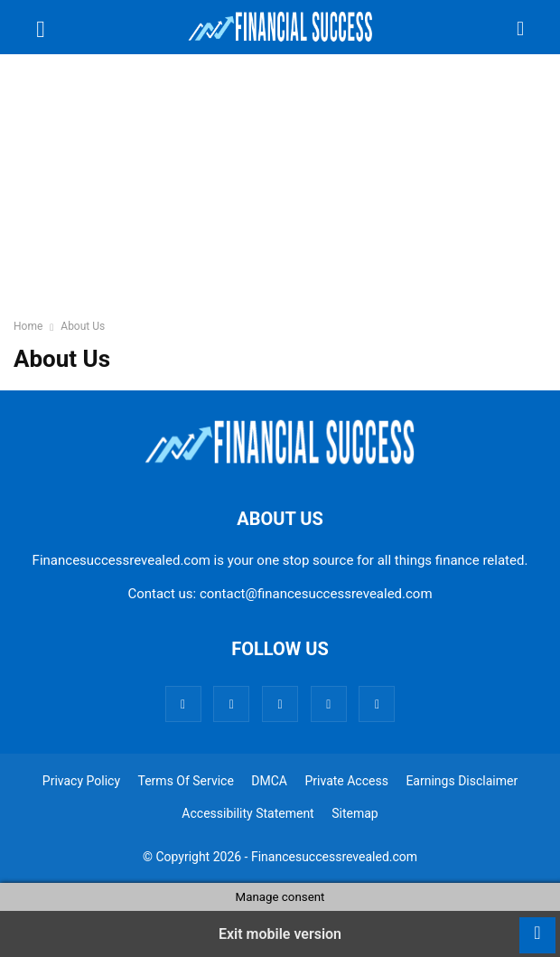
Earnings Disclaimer (462, 781)
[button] (41, 27)
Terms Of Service (186, 781)
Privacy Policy (81, 781)
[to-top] (537, 926)
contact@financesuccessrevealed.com (316, 594)
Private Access (346, 781)
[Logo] (280, 464)
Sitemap (355, 813)
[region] (280, 194)
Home (28, 326)
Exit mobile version (280, 934)
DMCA (269, 781)
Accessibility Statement (247, 813)
